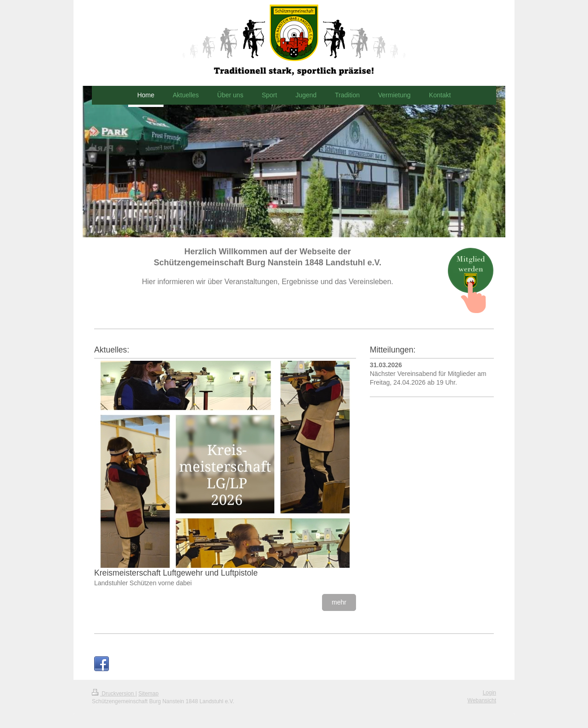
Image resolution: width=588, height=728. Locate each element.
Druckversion (114, 694)
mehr (339, 602)
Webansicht (482, 700)
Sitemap (148, 694)
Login (489, 693)
